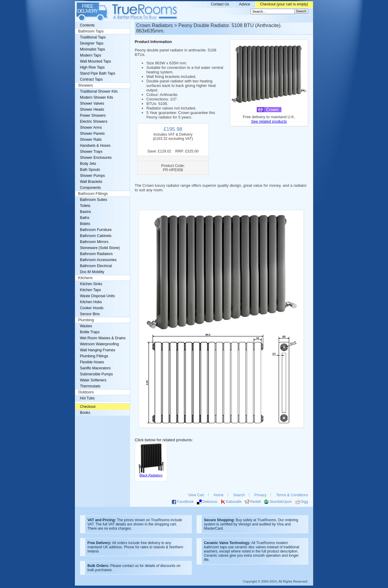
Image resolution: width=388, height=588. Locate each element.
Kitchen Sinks (91, 284)
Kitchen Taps (91, 290)
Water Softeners (93, 380)
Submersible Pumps (96, 374)
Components (90, 188)
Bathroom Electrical (96, 266)
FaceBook (185, 502)
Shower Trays (91, 152)
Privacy (260, 495)
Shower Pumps (93, 176)
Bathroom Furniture (96, 230)
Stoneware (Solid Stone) (100, 248)
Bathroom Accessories (98, 260)
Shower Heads (92, 109)
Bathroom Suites (94, 200)
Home (219, 495)
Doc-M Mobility (92, 272)
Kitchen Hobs (91, 302)
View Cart (196, 495)
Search (239, 495)
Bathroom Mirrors (94, 242)
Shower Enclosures (96, 158)
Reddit (255, 502)
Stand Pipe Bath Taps (98, 73)
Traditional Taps (93, 37)
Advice (245, 4)
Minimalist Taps (93, 49)
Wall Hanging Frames (98, 350)
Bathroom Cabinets (96, 236)
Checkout (88, 407)
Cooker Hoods (92, 308)
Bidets (85, 224)
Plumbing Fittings (94, 356)
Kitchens (85, 278)
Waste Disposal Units (98, 296)
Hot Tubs (87, 398)
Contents (87, 25)
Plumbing (86, 320)
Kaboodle (234, 502)
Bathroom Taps (91, 31)
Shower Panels (92, 134)
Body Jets (88, 164)
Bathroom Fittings (93, 194)
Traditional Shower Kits (99, 91)
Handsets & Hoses (95, 146)
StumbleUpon (281, 502)
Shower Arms (91, 128)
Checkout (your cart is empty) (284, 4)
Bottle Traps (90, 332)
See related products (269, 121)
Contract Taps (91, 79)
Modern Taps (91, 55)
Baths (85, 218)
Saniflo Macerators (95, 368)
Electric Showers (94, 122)
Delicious (210, 502)
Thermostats (90, 386)
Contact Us (220, 4)
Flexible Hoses (92, 362)
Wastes (86, 326)
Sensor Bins (90, 314)
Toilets (85, 206)
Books (85, 413)
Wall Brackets (91, 182)
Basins (86, 212)
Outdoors (86, 392)
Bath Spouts (90, 170)
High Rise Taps (92, 67)
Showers (86, 85)
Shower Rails (91, 140)
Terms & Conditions (292, 495)
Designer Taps (92, 43)
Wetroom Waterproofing (99, 344)
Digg (304, 502)
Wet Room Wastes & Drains (103, 338)
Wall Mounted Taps (96, 61)
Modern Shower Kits (97, 97)
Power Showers (93, 115)
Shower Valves (92, 103)
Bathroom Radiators (96, 254)
